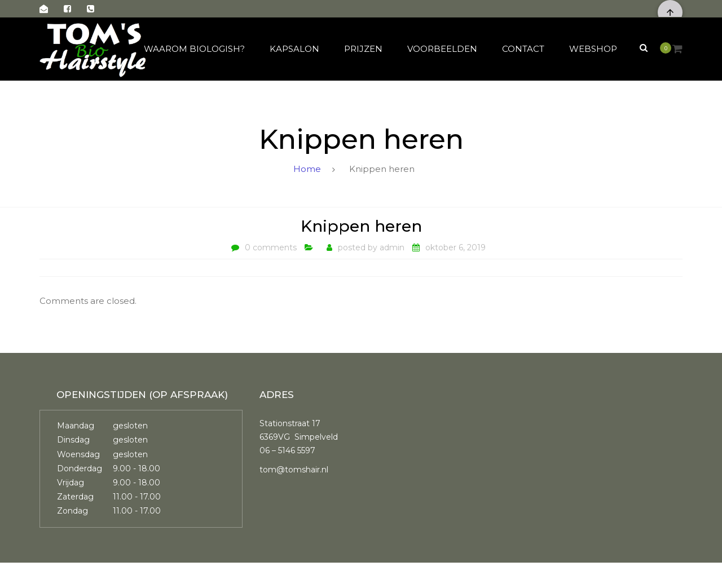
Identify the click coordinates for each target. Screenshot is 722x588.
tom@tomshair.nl (294, 470)
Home (307, 169)
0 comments (271, 247)
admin (392, 247)
